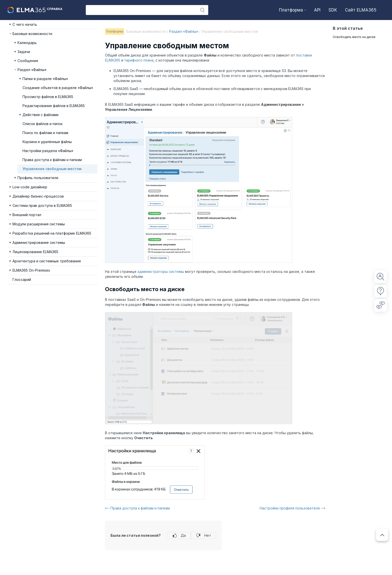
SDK (333, 10)
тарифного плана (139, 60)
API (317, 10)
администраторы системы (161, 271)
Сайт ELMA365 (361, 10)
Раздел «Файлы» (184, 31)
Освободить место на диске (354, 37)
